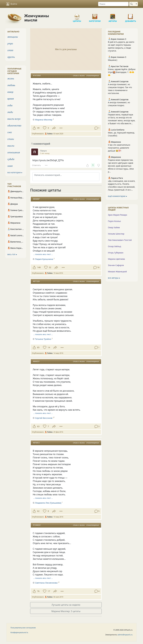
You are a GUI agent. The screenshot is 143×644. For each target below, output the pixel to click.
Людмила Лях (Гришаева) (48, 503)
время (11, 99)
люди (10, 112)
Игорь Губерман (116, 253)
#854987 (36, 199)
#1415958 (37, 76)
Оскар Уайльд (114, 246)
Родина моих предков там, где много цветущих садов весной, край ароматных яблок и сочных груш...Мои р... (121, 166)
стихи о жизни (79, 76)
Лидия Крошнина (44, 259)
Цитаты (77, 15)
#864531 (36, 361)
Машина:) (113, 60)
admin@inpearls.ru (125, 635)
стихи (11, 139)
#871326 (36, 281)
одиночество (14, 126)
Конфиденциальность (19, 632)
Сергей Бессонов (44, 418)
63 (38, 426)
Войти (12, 4)
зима (10, 166)
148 (39, 267)
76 (38, 591)
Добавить (131, 15)
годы (10, 105)
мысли (11, 146)
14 (49, 347)
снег (10, 132)
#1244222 (37, 525)
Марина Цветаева (116, 259)
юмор (10, 92)
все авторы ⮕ (114, 278)
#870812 (36, 443)
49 (38, 128)
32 (50, 267)
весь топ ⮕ (12, 254)
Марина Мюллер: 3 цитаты (66, 611)
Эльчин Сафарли (116, 265)
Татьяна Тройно (43, 339)
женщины (13, 37)
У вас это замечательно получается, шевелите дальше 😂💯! (119, 148)
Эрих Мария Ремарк (118, 215)
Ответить (36, 165)
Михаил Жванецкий (117, 272)
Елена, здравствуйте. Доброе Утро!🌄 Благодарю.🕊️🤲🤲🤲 (122, 72)
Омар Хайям (114, 227)
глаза (10, 50)
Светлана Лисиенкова (46, 583)
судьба (11, 159)
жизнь (11, 79)
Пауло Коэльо (114, 221)
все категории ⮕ (15, 172)
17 (49, 591)
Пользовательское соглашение (23, 628)
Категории (95, 15)
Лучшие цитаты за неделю (66, 605)
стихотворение (93, 76)
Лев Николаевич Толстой (120, 240)
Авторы (113, 15)
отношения (14, 152)
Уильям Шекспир (116, 234)
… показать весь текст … (43, 254)
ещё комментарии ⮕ (117, 196)
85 (38, 347)
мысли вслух (14, 119)
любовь (11, 85)
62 (38, 511)
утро (10, 44)
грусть (11, 57)
